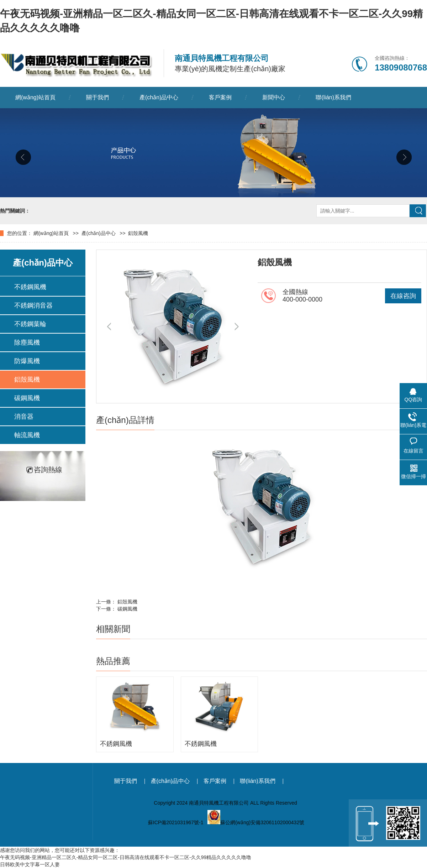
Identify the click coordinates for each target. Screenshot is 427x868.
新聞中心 (274, 97)
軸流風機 (27, 435)
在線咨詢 (403, 296)
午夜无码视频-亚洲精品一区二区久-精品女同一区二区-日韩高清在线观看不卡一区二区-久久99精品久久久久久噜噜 (126, 857)
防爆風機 (27, 361)
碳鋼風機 (27, 398)
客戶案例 (220, 97)
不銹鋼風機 (30, 287)
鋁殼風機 (138, 233)
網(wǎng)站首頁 (35, 97)
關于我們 (97, 97)
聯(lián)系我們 (333, 97)
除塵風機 (27, 343)
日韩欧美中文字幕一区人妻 (30, 864)
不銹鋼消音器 (33, 305)
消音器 (24, 417)
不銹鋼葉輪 (30, 324)
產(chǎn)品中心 (159, 97)
